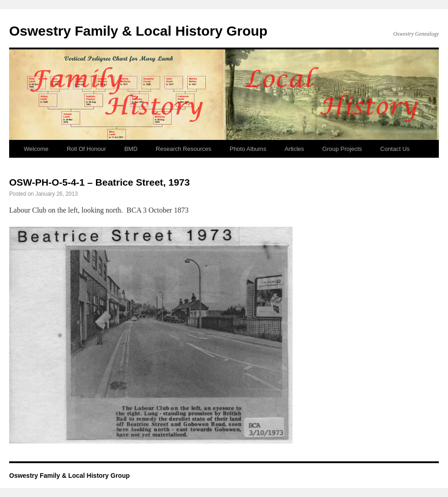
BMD (131, 149)
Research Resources (184, 149)
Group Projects (342, 149)
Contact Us (395, 149)
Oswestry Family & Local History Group (138, 31)
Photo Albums (248, 149)
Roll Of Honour (86, 149)
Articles (294, 149)
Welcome (36, 149)
